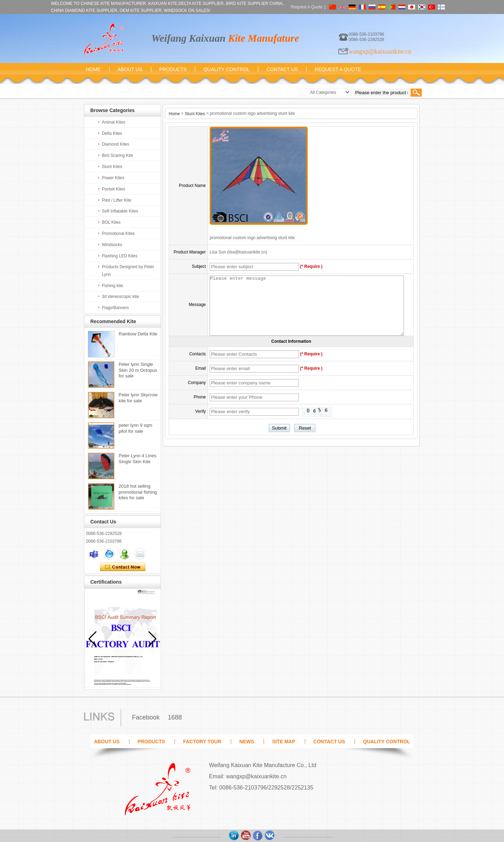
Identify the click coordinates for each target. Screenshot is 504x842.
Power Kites (113, 178)
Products (173, 69)
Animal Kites (114, 122)
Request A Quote (307, 7)
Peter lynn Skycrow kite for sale (138, 398)
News (247, 742)
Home (93, 69)
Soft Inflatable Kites (120, 211)
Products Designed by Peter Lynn (128, 271)
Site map (283, 742)
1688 (175, 717)
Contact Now (123, 567)
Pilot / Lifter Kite (117, 200)
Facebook (146, 717)
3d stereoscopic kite (120, 297)
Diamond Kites (115, 144)
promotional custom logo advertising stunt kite (252, 238)
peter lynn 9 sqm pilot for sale (135, 428)
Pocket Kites (114, 189)
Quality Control (226, 69)
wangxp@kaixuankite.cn (380, 51)
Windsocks (112, 245)
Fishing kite (113, 286)
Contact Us (282, 69)
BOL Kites (111, 222)
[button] (152, 639)
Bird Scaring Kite (117, 155)
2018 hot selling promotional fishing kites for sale (138, 492)
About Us (130, 69)
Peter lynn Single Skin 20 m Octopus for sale (138, 370)
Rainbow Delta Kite (138, 334)
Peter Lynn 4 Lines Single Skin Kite (138, 459)
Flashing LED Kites (120, 256)
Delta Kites (112, 133)
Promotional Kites (118, 234)
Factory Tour (202, 742)
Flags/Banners (115, 308)
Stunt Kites (112, 167)
